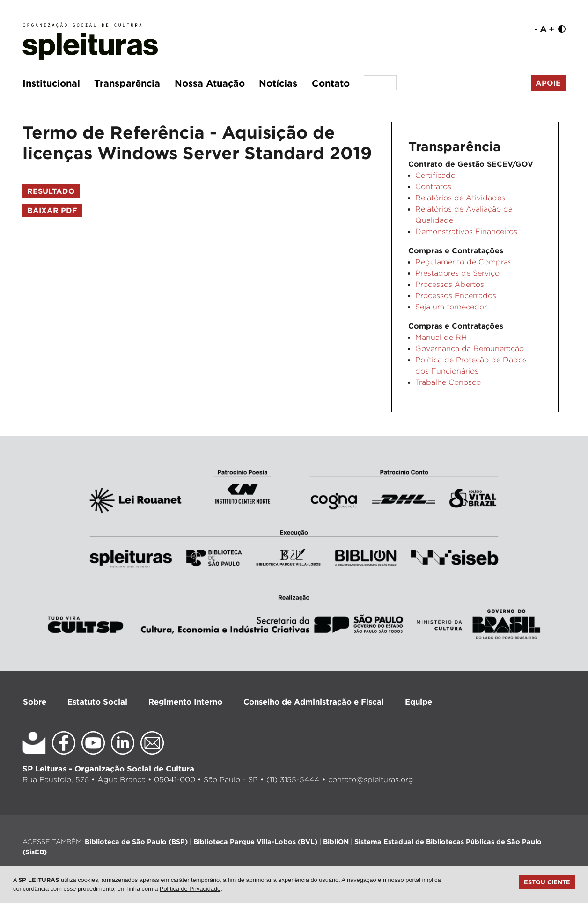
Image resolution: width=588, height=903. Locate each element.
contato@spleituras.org (371, 780)
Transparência (127, 83)
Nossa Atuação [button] (210, 83)
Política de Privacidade (190, 889)
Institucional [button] (51, 83)
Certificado (435, 175)
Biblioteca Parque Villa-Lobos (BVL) (255, 841)
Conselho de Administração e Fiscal (314, 701)
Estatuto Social (97, 701)
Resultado (51, 191)
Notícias (278, 83)
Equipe (419, 701)
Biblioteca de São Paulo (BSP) (136, 841)
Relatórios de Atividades (460, 198)
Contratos (433, 187)
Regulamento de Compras (463, 262)
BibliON (336, 841)
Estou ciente (547, 882)
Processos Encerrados (456, 296)
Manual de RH (441, 337)
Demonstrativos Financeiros (466, 231)
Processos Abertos (450, 284)
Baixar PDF (52, 210)
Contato (331, 83)
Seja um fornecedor (451, 307)
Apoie (548, 83)
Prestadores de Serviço (457, 273)
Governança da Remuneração (470, 349)
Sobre (35, 701)
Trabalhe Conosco (448, 382)
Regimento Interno (185, 701)
